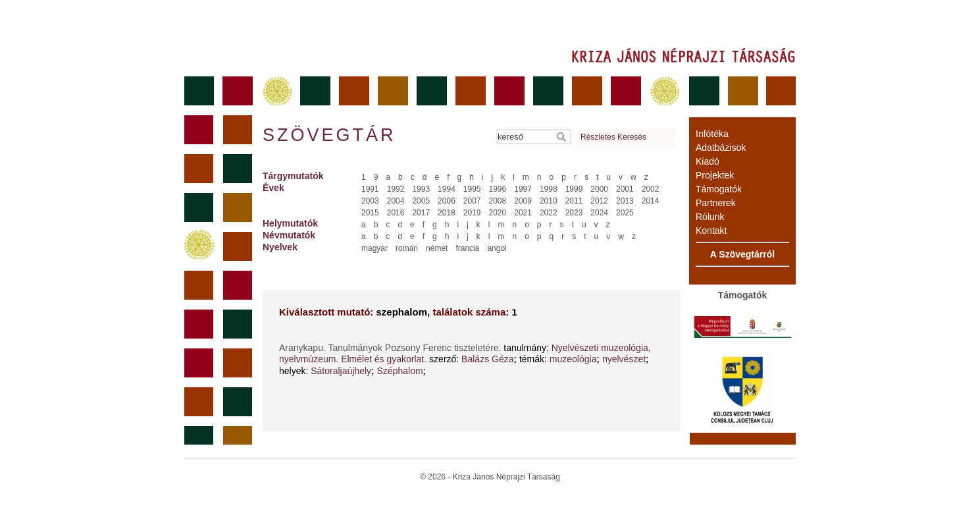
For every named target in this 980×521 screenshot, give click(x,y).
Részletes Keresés (613, 137)
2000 (599, 189)
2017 (421, 213)
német (437, 248)
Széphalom (400, 371)
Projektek (715, 175)
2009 (523, 201)
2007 (472, 201)
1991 (370, 189)
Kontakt (711, 231)
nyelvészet (624, 359)
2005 (421, 201)
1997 (523, 189)
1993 (421, 189)
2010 (549, 201)
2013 (625, 201)
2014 (651, 201)
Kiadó (708, 161)
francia (467, 248)
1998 (549, 189)
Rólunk (710, 217)
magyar (374, 248)
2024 (599, 213)
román (407, 248)
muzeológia (573, 359)
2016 (396, 213)
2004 (396, 201)
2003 (370, 201)
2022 (549, 213)
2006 (447, 201)
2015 (370, 213)
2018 (447, 213)
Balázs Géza (487, 359)
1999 (574, 189)
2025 (625, 213)
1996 (498, 189)
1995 (472, 189)
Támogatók (719, 189)
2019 (472, 213)
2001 (625, 189)
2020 (498, 213)
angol (497, 248)
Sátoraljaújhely (341, 371)
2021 (523, 213)
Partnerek (716, 203)
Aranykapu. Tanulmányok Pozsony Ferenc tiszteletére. (391, 348)
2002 (651, 189)
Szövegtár (328, 135)
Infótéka (712, 134)
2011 (574, 201)
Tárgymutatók (293, 176)
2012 (599, 201)
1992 (396, 189)
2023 (574, 213)
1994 (447, 189)
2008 (498, 201)
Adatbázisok (721, 148)
